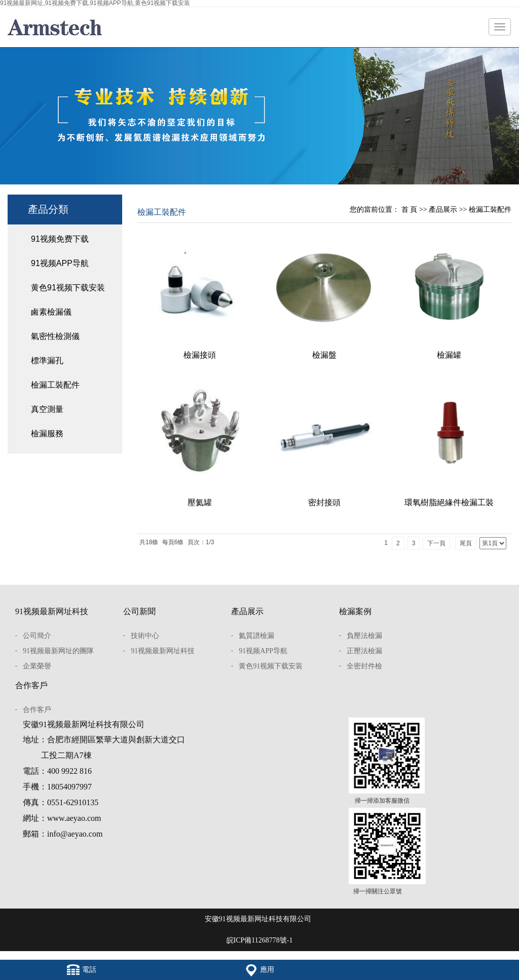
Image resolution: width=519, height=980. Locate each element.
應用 (259, 970)
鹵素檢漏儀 (51, 312)
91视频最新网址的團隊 (58, 651)
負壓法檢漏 (364, 636)
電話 (82, 970)
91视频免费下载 (60, 239)
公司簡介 (37, 636)
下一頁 (436, 543)
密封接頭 (324, 502)
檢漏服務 (47, 434)
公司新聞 (139, 611)
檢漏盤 (324, 355)
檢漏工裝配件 (55, 385)
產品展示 (443, 210)
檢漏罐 (449, 355)
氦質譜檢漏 (256, 636)
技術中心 (145, 636)
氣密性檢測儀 (55, 336)
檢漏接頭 (200, 355)
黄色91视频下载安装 (68, 288)
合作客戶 (31, 685)
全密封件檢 (364, 666)
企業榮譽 (37, 666)
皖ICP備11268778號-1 (260, 940)
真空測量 (47, 409)
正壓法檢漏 (364, 651)
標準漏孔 (47, 361)
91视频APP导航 (60, 263)
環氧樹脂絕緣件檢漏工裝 (449, 502)
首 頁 (410, 210)
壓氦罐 (200, 502)
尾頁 (466, 543)
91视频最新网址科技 (52, 611)
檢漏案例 (355, 611)
